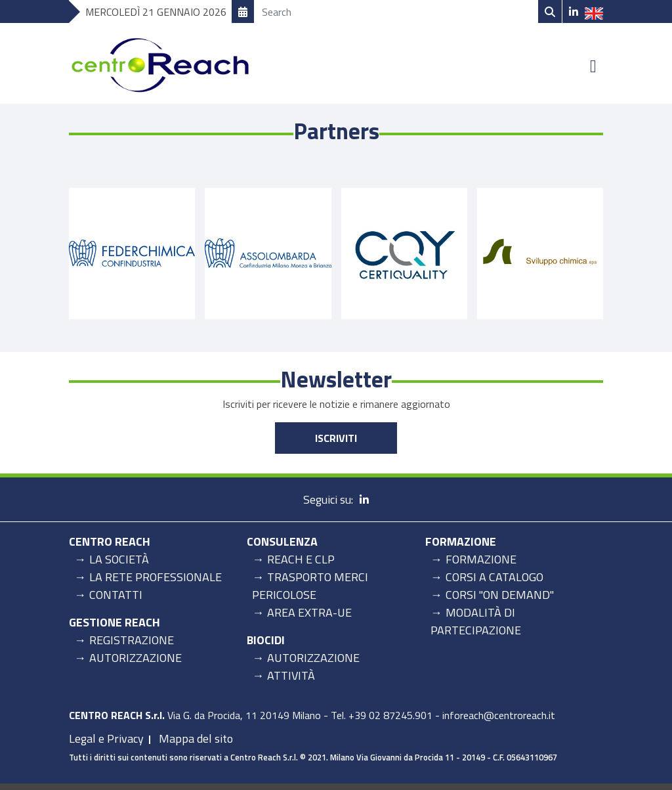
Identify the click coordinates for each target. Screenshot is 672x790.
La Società (119, 559)
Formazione (461, 541)
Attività (291, 675)
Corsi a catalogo (494, 577)
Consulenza (282, 541)
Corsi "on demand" (500, 595)
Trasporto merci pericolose (310, 586)
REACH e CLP (301, 559)
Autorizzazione (136, 658)
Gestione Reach (115, 622)
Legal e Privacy (106, 738)
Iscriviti (336, 438)
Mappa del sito (196, 738)
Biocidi (266, 640)
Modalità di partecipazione (476, 621)
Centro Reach (110, 541)
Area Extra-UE (309, 612)
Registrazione (132, 640)
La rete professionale (156, 577)
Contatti (116, 595)
